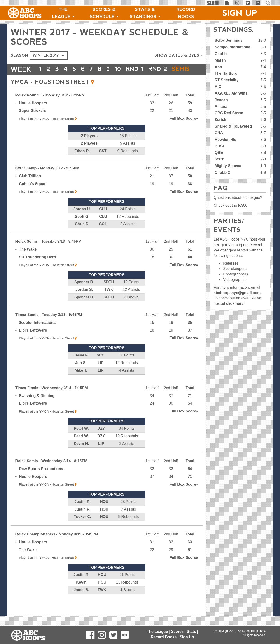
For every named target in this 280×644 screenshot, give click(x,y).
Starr (219, 159)
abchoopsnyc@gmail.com (237, 293)
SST (103, 160)
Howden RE (225, 139)
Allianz (221, 107)
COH (103, 233)
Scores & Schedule (104, 13)
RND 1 (143, 69)
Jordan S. (84, 299)
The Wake (28, 259)
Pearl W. (81, 438)
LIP (101, 372)
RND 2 (169, 69)
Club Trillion (30, 185)
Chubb (221, 54)
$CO (101, 365)
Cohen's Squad (33, 193)
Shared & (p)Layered (233, 126)
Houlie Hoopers (33, 112)
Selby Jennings (229, 40)
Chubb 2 (222, 172)
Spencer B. (84, 291)
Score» (184, 128)
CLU (103, 218)
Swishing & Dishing (37, 405)
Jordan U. (82, 218)
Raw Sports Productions (41, 478)
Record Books (186, 13)
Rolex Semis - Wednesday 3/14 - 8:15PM (51, 470)
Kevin (81, 592)
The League (63, 13)
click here (235, 304)
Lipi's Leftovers (33, 340)
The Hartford (226, 73)
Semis (49, 79)
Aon (218, 67)
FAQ (242, 205)
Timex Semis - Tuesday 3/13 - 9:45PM (49, 324)
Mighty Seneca (228, 166)
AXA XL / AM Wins (231, 93)
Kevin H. (81, 453)
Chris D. (82, 233)
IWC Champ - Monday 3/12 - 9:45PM (47, 178)
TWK (109, 299)
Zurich (221, 120)
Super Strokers (33, 120)
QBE (219, 153)
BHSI (219, 146)
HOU (104, 511)
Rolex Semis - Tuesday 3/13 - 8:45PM (49, 251)
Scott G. (82, 226)
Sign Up (240, 13)
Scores (177, 632)
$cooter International (38, 332)
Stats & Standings (145, 13)
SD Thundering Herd (37, 267)
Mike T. (81, 380)
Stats (191, 632)
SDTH (109, 291)
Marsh (220, 60)
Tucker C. (83, 526)
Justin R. (83, 511)
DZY (101, 438)
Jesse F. (81, 365)
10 (124, 69)
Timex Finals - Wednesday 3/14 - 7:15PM (52, 397)
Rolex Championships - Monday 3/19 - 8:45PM (57, 544)
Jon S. (81, 372)
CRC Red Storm (229, 113)
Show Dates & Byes (179, 55)
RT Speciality (227, 80)
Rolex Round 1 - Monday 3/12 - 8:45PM (50, 105)
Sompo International (233, 47)
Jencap (221, 100)
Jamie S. (82, 599)
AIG (218, 87)
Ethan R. (82, 160)
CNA (219, 133)
